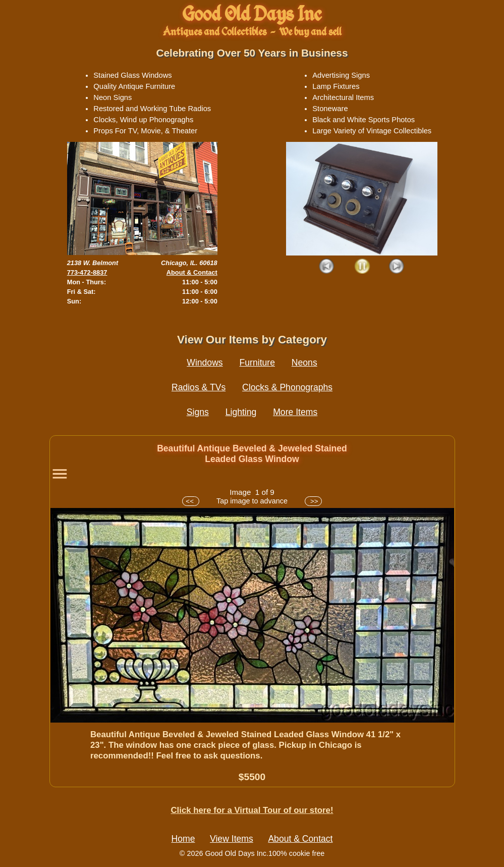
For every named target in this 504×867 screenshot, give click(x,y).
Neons (304, 363)
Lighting (241, 412)
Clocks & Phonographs (287, 387)
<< (190, 501)
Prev (327, 267)
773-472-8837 (87, 272)
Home (183, 839)
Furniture (257, 363)
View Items (232, 839)
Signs (198, 412)
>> (313, 501)
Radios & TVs (199, 387)
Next (397, 267)
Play (362, 267)
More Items (295, 412)
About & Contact (192, 272)
